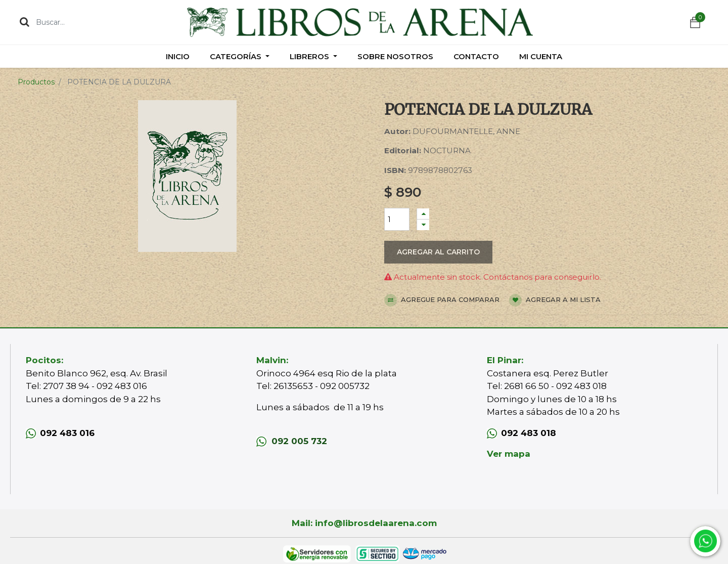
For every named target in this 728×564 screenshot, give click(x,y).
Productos (36, 82)
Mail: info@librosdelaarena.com (364, 523)
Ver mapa (509, 454)
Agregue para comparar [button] (442, 300)
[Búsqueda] (25, 22)
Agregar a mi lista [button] (555, 300)
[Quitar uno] (423, 225)
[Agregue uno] (423, 214)
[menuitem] (178, 56)
